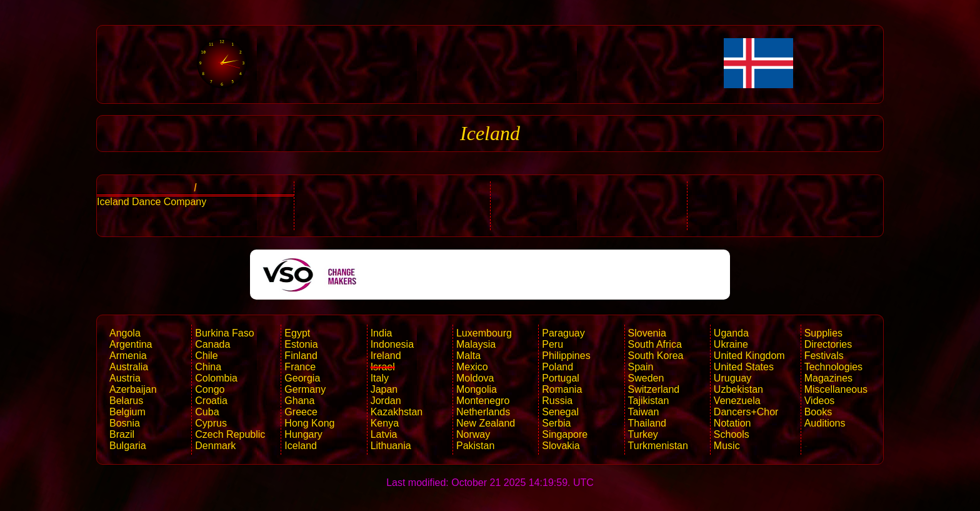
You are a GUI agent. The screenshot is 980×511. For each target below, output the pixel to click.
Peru (552, 344)
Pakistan (475, 446)
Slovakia (561, 446)
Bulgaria (128, 446)
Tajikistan (649, 401)
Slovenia (647, 333)
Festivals (824, 356)
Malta (468, 356)
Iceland (301, 446)
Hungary (303, 434)
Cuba (207, 412)
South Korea (656, 356)
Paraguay (563, 333)
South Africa (655, 344)
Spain (641, 367)
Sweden (646, 378)
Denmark (215, 446)
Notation (732, 423)
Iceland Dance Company (152, 202)
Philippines (566, 356)
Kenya (385, 423)
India (382, 333)
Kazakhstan (397, 412)
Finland (301, 356)
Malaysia (476, 344)
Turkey (643, 434)
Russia (557, 401)
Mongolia (477, 389)
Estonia (301, 344)
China (208, 367)
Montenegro (483, 401)
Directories (828, 344)
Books (818, 412)
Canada (212, 344)
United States (744, 367)
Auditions (825, 423)
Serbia (556, 423)
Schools (732, 434)
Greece (301, 412)
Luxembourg (484, 333)
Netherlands (483, 412)
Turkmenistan (658, 446)
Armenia (128, 356)
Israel (383, 367)
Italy (380, 378)
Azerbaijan (133, 389)
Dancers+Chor (746, 412)
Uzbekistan (738, 389)
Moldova (475, 378)
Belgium (127, 412)
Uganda (731, 333)
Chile (206, 356)
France (300, 367)
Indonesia (392, 344)
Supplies (823, 333)
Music (727, 446)
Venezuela (737, 401)
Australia (129, 367)
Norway (473, 434)
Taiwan (644, 412)
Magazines (828, 378)
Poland (557, 367)
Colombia (216, 378)
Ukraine (731, 344)
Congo (210, 389)
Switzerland (654, 389)
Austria (125, 378)
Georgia (302, 378)
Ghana (299, 401)
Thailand (647, 423)
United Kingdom (749, 356)
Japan (384, 389)
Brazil (122, 434)
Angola (125, 333)
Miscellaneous (836, 389)
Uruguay (732, 378)
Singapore (565, 434)
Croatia (211, 401)
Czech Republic (230, 434)
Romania (562, 389)
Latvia (384, 434)
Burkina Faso (224, 333)
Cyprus (211, 423)
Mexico (472, 367)
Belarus (126, 401)
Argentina (131, 344)
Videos (820, 401)
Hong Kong (309, 423)
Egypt (297, 333)
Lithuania (391, 446)
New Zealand (486, 423)
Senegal (560, 412)
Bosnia (125, 423)
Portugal (561, 378)
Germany (305, 389)
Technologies (833, 367)
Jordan (386, 401)
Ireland (386, 356)
